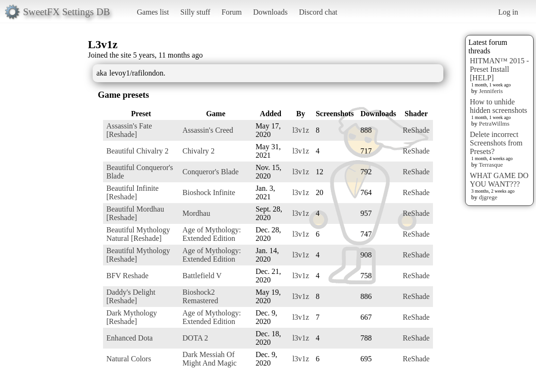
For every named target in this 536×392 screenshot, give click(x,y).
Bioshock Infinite (209, 192)
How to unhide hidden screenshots (498, 106)
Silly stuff (195, 12)
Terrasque (491, 165)
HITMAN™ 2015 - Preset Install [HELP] (499, 69)
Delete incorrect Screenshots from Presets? (496, 143)
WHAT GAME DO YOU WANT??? (499, 180)
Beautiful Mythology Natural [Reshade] (138, 234)
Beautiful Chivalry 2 (138, 151)
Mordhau (196, 213)
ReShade (416, 130)
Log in (508, 12)
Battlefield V (202, 276)
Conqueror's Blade (211, 172)
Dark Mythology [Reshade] (132, 317)
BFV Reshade (127, 276)
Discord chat (318, 12)
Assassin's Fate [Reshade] (129, 130)
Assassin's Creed (208, 130)
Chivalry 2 (199, 151)
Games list (153, 12)
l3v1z (301, 130)
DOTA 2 (195, 338)
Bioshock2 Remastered (200, 296)
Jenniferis (491, 91)
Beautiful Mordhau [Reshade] (135, 213)
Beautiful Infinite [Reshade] (133, 192)
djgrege (488, 197)
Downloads (270, 12)
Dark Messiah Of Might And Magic (210, 359)
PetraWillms (494, 124)
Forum (232, 12)
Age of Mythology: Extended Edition (212, 234)
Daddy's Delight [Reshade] (131, 296)
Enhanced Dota (130, 338)
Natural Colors (129, 359)
